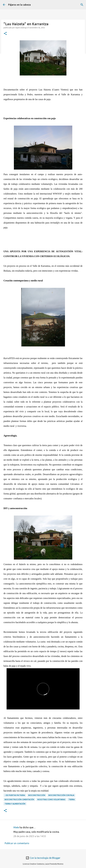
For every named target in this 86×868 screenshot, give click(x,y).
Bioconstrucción (37, 795)
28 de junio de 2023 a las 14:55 (30, 836)
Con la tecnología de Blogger (43, 858)
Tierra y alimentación (15, 804)
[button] (5, 34)
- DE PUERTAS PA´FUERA (15, 795)
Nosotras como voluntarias (51, 799)
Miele (16, 827)
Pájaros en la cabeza (19, 5)
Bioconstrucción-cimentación (19, 799)
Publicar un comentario (17, 843)
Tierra (72, 799)
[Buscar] (82, 5)
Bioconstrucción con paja (61, 795)
